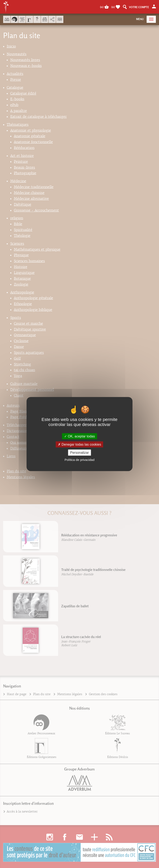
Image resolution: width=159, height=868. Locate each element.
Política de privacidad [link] (80, 460)
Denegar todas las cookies (79, 444)
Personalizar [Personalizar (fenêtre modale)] (80, 453)
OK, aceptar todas (79, 436)
